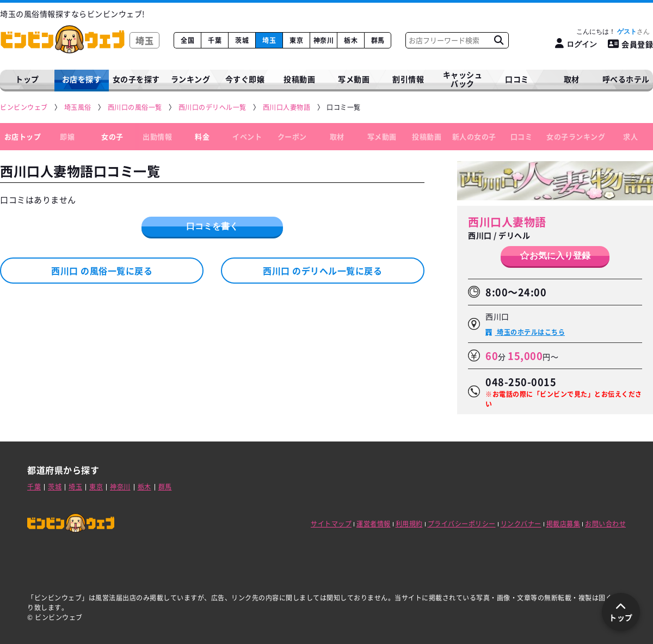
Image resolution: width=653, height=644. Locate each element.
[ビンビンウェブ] (24, 108)
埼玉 (269, 40)
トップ (27, 79)
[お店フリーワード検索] (498, 40)
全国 (187, 40)
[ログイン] (576, 44)
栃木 (351, 40)
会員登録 (631, 44)
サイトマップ (331, 524)
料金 (202, 136)
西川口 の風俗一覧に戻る (102, 271)
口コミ (517, 79)
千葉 (215, 40)
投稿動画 (299, 79)
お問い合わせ (605, 524)
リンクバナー (521, 524)
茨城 (242, 40)
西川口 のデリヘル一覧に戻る (322, 271)
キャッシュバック (463, 79)
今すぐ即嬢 (245, 79)
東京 (296, 40)
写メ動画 (354, 79)
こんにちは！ (613, 32)
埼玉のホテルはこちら (530, 332)
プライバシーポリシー (462, 524)
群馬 (378, 40)
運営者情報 (374, 524)
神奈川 (324, 40)
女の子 (112, 136)
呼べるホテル (626, 79)
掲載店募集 (563, 524)
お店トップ (23, 136)
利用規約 (409, 524)
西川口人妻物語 (507, 222)
